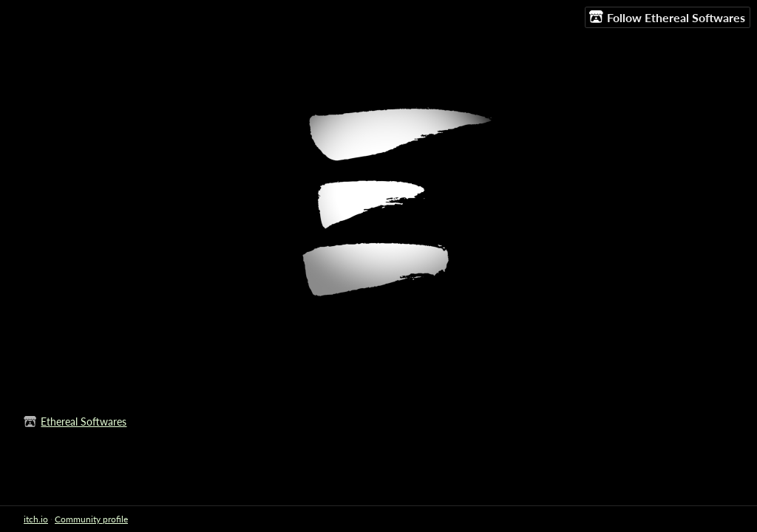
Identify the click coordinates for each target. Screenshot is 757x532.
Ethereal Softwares (84, 422)
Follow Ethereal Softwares (667, 17)
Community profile (91, 519)
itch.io (36, 519)
